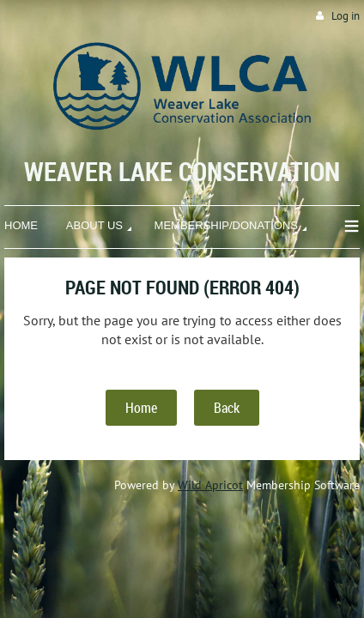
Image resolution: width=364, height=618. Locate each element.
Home (141, 408)
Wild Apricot (210, 485)
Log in (346, 16)
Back (227, 408)
